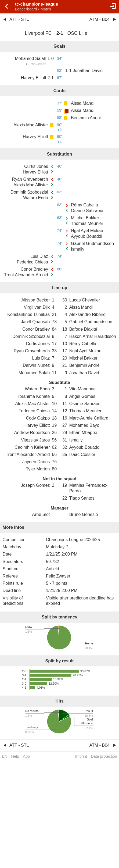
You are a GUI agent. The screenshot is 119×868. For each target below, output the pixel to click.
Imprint (81, 756)
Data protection (104, 756)
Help (15, 756)
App (27, 756)
